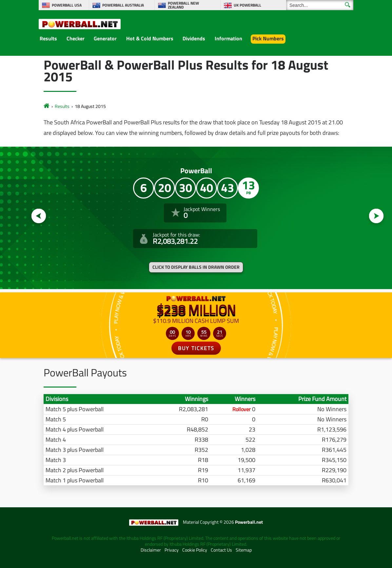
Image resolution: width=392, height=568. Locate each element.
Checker (76, 38)
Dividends (194, 38)
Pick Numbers (268, 38)
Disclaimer (151, 550)
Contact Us (221, 550)
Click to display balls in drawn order (196, 267)
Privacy (172, 550)
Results (48, 38)
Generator (105, 38)
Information (228, 38)
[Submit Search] (348, 5)
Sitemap (244, 550)
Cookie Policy (195, 550)
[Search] (320, 5)
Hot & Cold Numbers (150, 38)
